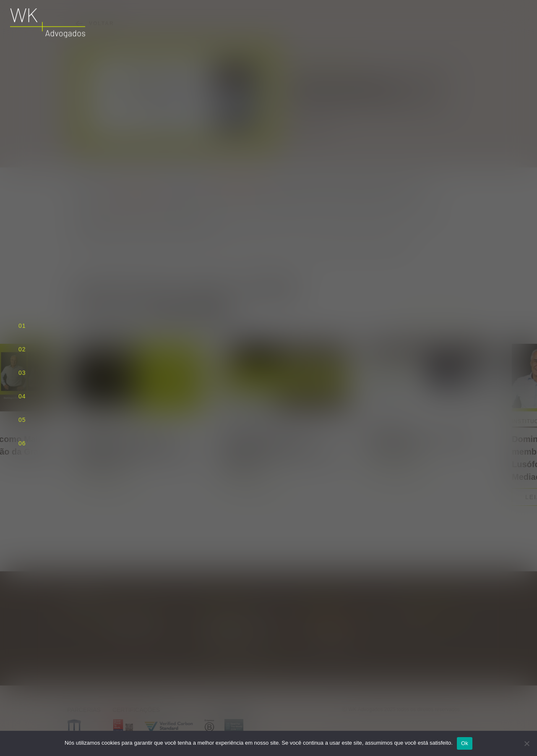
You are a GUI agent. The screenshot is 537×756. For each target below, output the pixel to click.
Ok (465, 743)
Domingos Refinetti (238, 184)
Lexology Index (136, 194)
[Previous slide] (417, 319)
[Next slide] (454, 319)
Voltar (94, 24)
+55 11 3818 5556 (329, 641)
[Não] (527, 743)
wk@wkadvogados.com (336, 622)
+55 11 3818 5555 (329, 631)
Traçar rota (244, 655)
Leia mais (105, 484)
